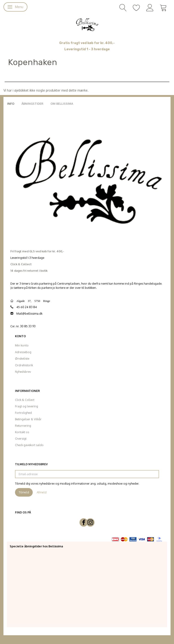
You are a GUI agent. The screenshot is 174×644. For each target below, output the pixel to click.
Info (11, 104)
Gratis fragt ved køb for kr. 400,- (87, 43)
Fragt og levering (27, 406)
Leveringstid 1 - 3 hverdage (87, 49)
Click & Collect (25, 400)
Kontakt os (22, 432)
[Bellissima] (87, 24)
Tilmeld (24, 492)
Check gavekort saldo (29, 445)
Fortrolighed (23, 413)
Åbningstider (32, 104)
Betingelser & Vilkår (28, 419)
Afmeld (42, 492)
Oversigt (21, 438)
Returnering (23, 426)
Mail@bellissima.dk (29, 313)
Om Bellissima (62, 104)
